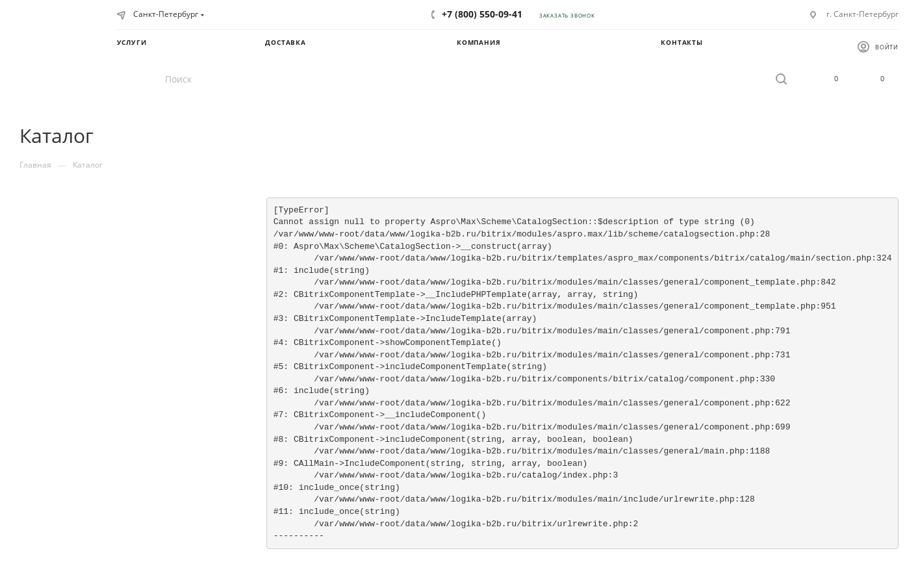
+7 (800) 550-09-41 (482, 14)
